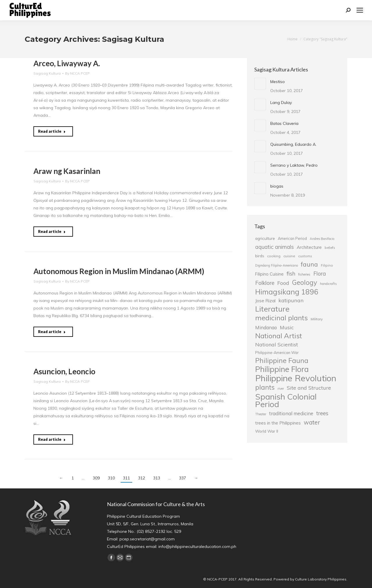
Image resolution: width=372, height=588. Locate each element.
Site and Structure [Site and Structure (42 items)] (309, 388)
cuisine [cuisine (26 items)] (289, 256)
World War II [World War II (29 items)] (267, 431)
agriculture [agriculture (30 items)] (265, 238)
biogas (277, 186)
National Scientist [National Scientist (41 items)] (277, 344)
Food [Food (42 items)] (283, 283)
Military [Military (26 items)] (317, 319)
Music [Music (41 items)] (287, 327)
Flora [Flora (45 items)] (320, 274)
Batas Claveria (284, 123)
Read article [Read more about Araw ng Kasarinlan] (52, 231)
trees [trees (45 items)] (322, 413)
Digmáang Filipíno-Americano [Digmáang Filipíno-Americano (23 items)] (277, 265)
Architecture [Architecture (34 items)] (309, 247)
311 (126, 478)
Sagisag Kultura (47, 73)
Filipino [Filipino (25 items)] (327, 265)
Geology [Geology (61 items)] (305, 283)
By (77, 73)
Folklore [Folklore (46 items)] (265, 283)
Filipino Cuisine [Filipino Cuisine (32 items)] (269, 274)
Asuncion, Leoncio (64, 371)
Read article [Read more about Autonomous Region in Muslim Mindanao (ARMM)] (52, 332)
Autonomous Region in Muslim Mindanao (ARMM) (119, 271)
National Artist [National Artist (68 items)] (279, 336)
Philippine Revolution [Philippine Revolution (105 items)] (296, 378)
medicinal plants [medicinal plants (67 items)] (281, 318)
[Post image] (260, 84)
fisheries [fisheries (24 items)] (304, 274)
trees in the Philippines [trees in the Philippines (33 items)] (278, 423)
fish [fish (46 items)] (291, 274)
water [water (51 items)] (312, 422)
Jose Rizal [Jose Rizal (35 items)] (265, 301)
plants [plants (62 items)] (265, 387)
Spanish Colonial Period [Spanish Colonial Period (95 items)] (286, 400)
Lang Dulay (281, 103)
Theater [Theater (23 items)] (261, 414)
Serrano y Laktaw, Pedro (294, 165)
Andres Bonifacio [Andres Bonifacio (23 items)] (322, 239)
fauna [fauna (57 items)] (309, 264)
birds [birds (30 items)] (260, 256)
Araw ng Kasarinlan (67, 171)
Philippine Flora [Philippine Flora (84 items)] (282, 369)
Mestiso (278, 82)
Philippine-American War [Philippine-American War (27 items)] (277, 353)
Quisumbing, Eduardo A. (293, 144)
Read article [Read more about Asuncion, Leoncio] (52, 439)
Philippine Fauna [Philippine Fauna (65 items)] (282, 361)
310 (111, 478)
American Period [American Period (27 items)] (292, 238)
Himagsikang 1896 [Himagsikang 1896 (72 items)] (287, 292)
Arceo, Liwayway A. (67, 63)
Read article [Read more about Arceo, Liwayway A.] (52, 131)
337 (183, 478)
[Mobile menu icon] (360, 10)
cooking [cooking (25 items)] (274, 256)
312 (142, 478)
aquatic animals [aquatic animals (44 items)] (274, 247)
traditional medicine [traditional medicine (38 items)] (291, 413)
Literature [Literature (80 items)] (272, 309)
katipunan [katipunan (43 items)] (291, 300)
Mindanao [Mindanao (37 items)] (266, 328)
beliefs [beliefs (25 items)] (330, 248)
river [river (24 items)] (281, 389)
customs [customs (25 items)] (305, 256)
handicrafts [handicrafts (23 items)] (328, 284)
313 (157, 478)
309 (96, 478)
